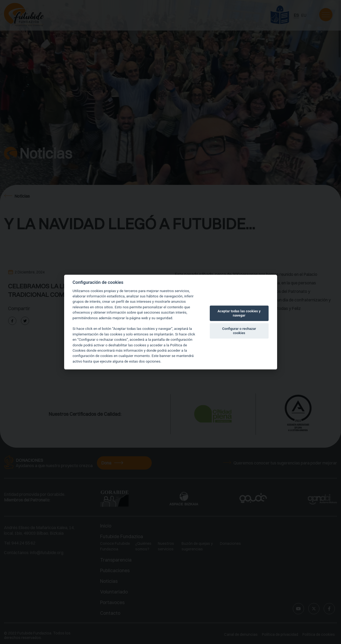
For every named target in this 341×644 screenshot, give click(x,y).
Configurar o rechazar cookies (239, 331)
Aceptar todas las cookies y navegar (239, 313)
